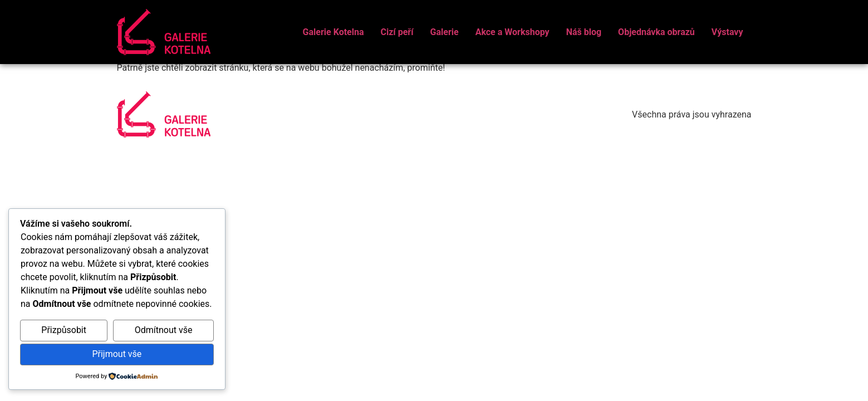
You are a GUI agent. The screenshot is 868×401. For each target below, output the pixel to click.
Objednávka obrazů (656, 32)
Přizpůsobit (64, 330)
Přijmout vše (117, 354)
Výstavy (727, 32)
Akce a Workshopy (513, 32)
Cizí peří (397, 32)
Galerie (445, 32)
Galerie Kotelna (334, 32)
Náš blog (584, 32)
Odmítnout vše (164, 330)
